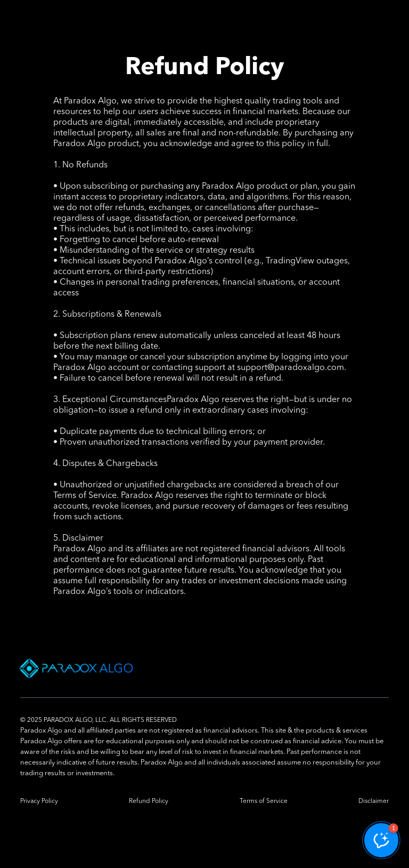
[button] (381, 840)
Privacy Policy (39, 801)
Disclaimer (374, 801)
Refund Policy (149, 801)
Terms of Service (264, 801)
